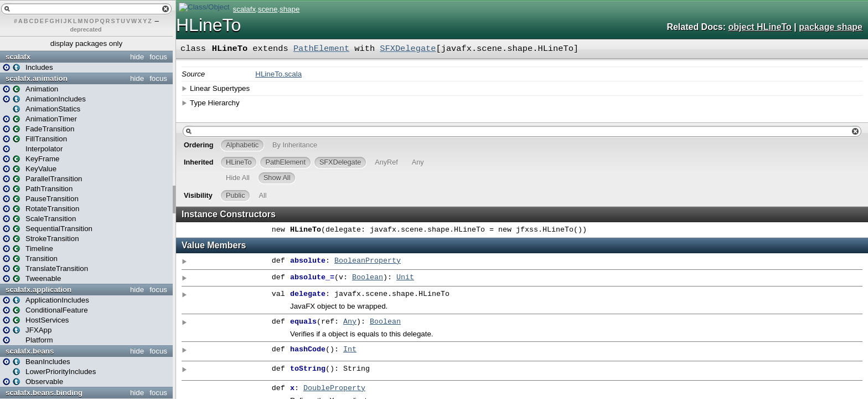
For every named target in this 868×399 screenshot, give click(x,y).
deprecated (86, 29)
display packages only (86, 44)
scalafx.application (38, 290)
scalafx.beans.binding (44, 393)
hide (137, 57)
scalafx (18, 57)
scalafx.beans (30, 351)
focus (158, 57)
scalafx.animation (37, 78)
